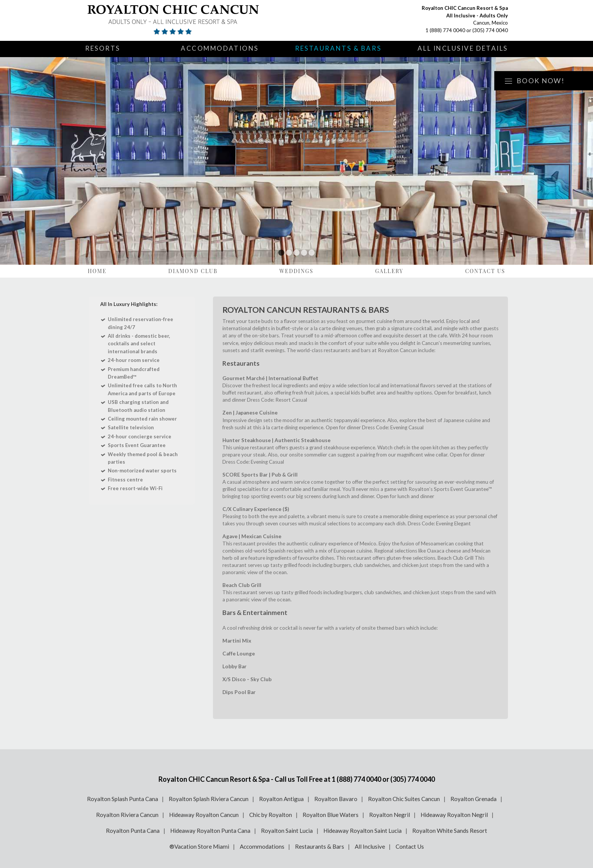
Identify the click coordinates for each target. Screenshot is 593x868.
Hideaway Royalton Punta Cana (210, 831)
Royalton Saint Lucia (287, 831)
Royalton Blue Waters (331, 815)
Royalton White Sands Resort (450, 831)
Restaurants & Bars (338, 48)
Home (97, 271)
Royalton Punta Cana (133, 831)
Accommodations (220, 48)
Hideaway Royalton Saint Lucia (362, 831)
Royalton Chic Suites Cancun (404, 799)
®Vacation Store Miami (199, 846)
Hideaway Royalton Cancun (204, 815)
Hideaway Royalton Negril (454, 815)
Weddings (296, 271)
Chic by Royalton (271, 815)
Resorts (103, 48)
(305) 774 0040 (490, 30)
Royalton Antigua (281, 799)
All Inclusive (370, 846)
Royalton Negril (390, 815)
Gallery (389, 271)
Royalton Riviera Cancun (127, 815)
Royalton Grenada (473, 799)
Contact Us (485, 271)
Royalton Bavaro (336, 799)
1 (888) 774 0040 (445, 30)
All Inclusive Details (463, 48)
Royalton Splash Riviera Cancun (209, 799)
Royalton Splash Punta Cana (123, 799)
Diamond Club (193, 271)
